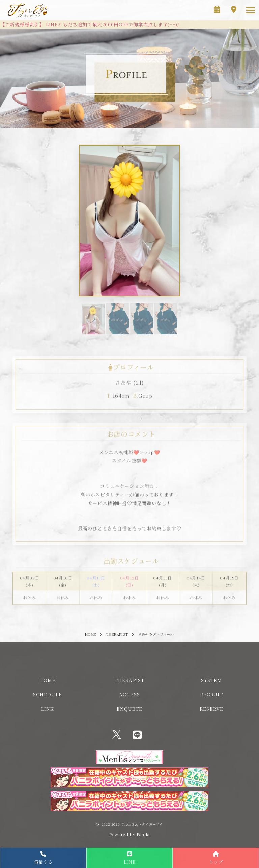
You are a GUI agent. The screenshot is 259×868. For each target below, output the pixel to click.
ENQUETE (130, 709)
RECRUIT (212, 694)
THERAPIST (129, 680)
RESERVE (211, 709)
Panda (143, 834)
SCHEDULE (48, 694)
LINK (48, 709)
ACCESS (129, 694)
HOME (48, 680)
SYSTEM (211, 680)
